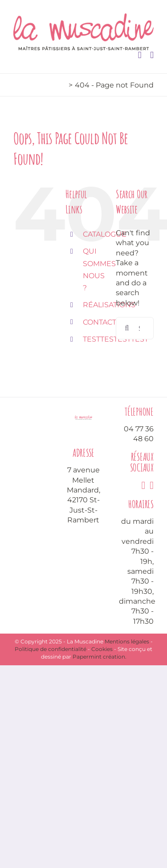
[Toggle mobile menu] (152, 55)
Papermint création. (100, 657)
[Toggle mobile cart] (140, 55)
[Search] (127, 328)
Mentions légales (127, 641)
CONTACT (100, 322)
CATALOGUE (105, 234)
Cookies (102, 649)
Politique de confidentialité (51, 649)
